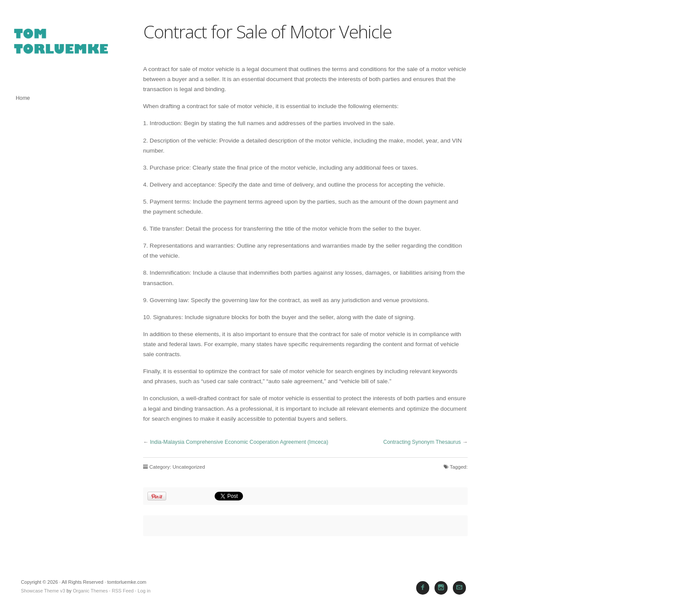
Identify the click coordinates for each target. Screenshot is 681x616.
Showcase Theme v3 (43, 591)
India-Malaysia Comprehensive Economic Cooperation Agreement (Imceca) (239, 442)
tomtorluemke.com (61, 46)
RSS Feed (123, 591)
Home (23, 98)
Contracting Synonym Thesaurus (422, 442)
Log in (144, 591)
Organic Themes (90, 591)
